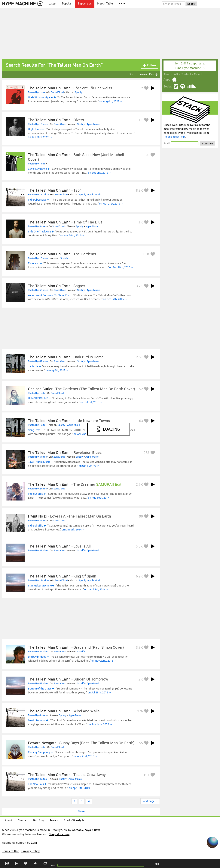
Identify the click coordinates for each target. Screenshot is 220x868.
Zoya (88, 830)
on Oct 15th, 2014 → (91, 466)
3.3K (139, 647)
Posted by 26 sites (38, 651)
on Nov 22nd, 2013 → (104, 661)
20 (147, 155)
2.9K (139, 484)
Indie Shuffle (35, 494)
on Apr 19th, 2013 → (81, 788)
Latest (52, 4)
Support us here (59, 834)
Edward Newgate (42, 743)
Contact (186, 74)
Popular (67, 4)
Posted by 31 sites (38, 550)
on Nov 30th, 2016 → (72, 235)
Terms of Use (11, 851)
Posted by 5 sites (37, 457)
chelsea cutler (40, 389)
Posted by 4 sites (37, 715)
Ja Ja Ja (33, 366)
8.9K (139, 190)
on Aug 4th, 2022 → (111, 101)
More (81, 811)
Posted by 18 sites (38, 124)
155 (140, 743)
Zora (34, 843)
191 (146, 775)
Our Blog (39, 821)
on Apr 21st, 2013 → (86, 756)
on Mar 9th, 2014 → (73, 529)
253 (146, 453)
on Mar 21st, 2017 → (111, 204)
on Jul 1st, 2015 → (92, 402)
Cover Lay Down (37, 169)
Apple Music (93, 124)
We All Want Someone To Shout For (49, 295)
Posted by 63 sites (38, 290)
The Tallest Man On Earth (49, 88)
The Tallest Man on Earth (49, 155)
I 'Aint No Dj (38, 516)
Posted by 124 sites (39, 580)
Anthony (78, 830)
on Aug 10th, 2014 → (100, 498)
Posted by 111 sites (39, 194)
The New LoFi (36, 784)
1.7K (139, 679)
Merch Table (105, 4)
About (9, 821)
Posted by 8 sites (37, 226)
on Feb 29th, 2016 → (121, 267)
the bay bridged (37, 657)
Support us (85, 4)
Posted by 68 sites (38, 683)
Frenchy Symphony (39, 752)
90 (141, 516)
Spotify (78, 92)
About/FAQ (171, 74)
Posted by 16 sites (38, 258)
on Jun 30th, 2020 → (40, 137)
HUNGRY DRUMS (38, 398)
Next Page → (150, 801)
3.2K (139, 286)
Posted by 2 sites (37, 489)
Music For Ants (37, 720)
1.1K (139, 120)
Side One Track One (39, 231)
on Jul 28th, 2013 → (99, 692)
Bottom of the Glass (40, 688)
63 (141, 421)
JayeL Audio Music (39, 462)
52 (141, 389)
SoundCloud (57, 92)
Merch (198, 74)
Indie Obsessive (37, 200)
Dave (97, 830)
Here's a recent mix (174, 137)
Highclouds (35, 129)
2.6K (139, 357)
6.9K (139, 576)
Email (167, 143)
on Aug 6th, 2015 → (57, 370)
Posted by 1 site (37, 92)
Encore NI (34, 263)
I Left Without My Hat (40, 97)
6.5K (139, 546)
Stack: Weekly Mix (75, 821)
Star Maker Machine (40, 585)
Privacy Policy (31, 851)
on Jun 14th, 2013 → (100, 724)
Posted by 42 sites (38, 361)
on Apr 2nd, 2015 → (85, 434)
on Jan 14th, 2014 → (96, 589)
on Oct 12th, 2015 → (115, 299)
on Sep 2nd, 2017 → (100, 173)
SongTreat (34, 430)
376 (140, 711)
